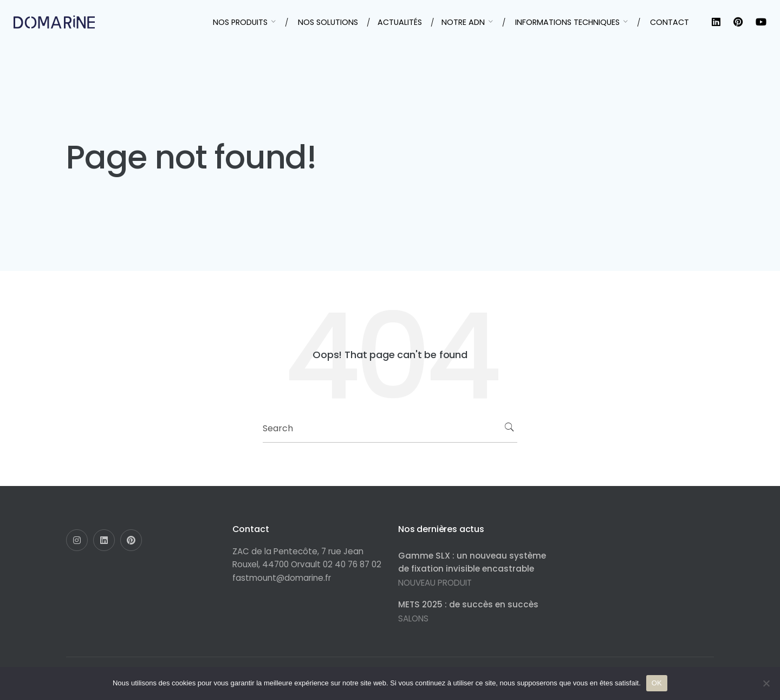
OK (657, 683)
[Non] (766, 683)
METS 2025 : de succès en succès (468, 604)
